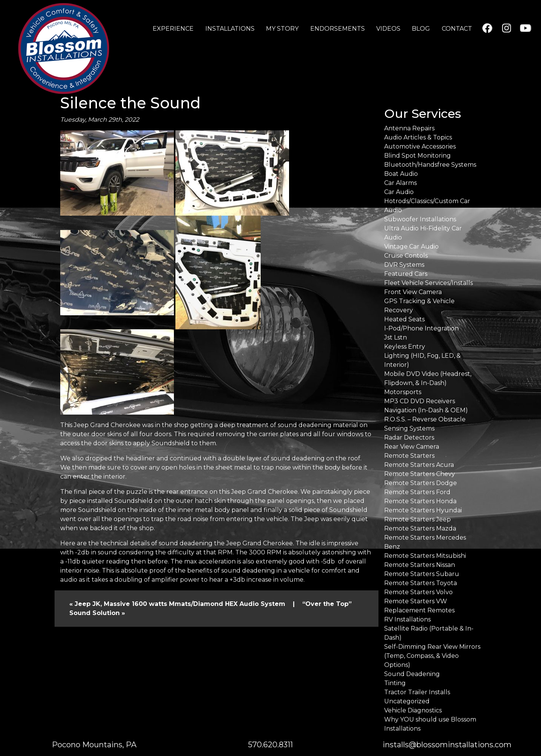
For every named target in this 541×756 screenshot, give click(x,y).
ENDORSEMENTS (338, 29)
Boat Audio (401, 174)
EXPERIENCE (173, 29)
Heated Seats (404, 319)
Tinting (395, 683)
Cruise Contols (406, 256)
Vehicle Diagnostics (413, 710)
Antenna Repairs (409, 128)
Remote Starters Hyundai (423, 510)
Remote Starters (409, 456)
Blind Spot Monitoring (417, 156)
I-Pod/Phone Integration (421, 328)
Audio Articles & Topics (418, 137)
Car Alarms (400, 183)
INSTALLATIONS (230, 29)
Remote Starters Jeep (417, 519)
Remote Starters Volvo (418, 592)
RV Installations (407, 619)
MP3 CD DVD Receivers (420, 401)
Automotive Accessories (420, 146)
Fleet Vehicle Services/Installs (428, 283)
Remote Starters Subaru (422, 574)
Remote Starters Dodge (421, 483)
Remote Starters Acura (419, 465)
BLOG (421, 29)
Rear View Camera (412, 447)
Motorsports (403, 392)
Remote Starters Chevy (420, 474)
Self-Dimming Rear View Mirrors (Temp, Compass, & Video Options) (432, 656)
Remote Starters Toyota (421, 583)
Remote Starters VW (416, 601)
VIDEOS (388, 29)
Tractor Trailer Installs (417, 692)
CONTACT (457, 29)
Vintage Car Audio (411, 247)
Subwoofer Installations (420, 219)
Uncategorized (407, 701)
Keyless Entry (405, 347)
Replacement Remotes (419, 610)
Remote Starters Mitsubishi (425, 556)
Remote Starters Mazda (420, 528)
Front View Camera (413, 292)
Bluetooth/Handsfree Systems (430, 165)
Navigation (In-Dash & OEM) (426, 410)
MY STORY (282, 29)
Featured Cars (406, 274)
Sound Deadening (412, 674)
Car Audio (399, 192)
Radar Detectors (409, 437)
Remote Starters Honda (420, 501)
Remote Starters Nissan (420, 565)
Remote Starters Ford (417, 492)
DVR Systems (404, 265)
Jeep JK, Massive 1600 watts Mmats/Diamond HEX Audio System (180, 604)
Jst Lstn (396, 337)
